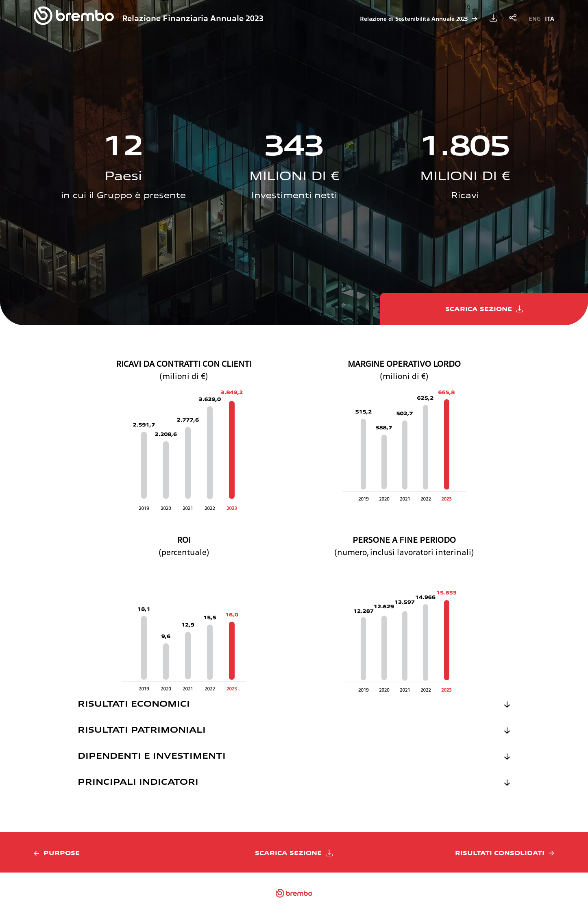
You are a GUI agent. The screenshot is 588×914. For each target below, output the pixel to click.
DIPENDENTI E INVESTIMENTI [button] (152, 756)
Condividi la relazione (513, 18)
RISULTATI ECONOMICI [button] (134, 704)
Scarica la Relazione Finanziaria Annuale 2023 (493, 18)
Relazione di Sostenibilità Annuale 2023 (414, 19)
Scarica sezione (479, 309)
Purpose (62, 853)
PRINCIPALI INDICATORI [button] (138, 782)
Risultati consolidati (500, 853)
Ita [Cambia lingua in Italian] (550, 19)
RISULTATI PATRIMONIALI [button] (142, 730)
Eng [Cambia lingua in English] (535, 19)
